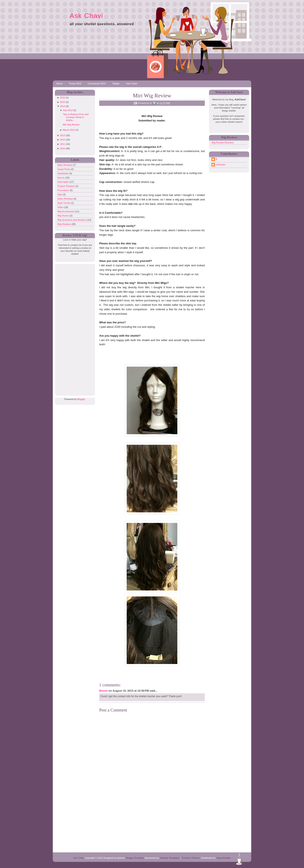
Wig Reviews (64, 224)
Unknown (221, 165)
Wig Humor (64, 216)
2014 (62, 106)
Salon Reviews (65, 199)
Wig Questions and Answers (72, 220)
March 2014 (69, 130)
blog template (224, 858)
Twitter (116, 84)
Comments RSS (97, 84)
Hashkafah (63, 173)
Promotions (64, 190)
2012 (62, 140)
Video (61, 207)
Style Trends (64, 203)
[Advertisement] (74, 327)
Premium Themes (191, 858)
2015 (62, 102)
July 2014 (68, 110)
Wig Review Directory (223, 143)
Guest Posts (64, 169)
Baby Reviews (65, 165)
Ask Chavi (86, 16)
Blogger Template (135, 858)
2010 (62, 148)
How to (61, 178)
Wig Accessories (66, 211)
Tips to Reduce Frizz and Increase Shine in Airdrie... (76, 117)
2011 (62, 144)
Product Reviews (66, 186)
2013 (62, 135)
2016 (62, 98)
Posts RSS (75, 84)
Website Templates (170, 858)
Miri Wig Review (71, 125)
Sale (60, 195)
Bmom (103, 691)
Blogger (81, 399)
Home (59, 84)
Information (64, 182)
